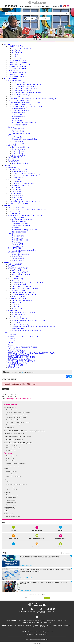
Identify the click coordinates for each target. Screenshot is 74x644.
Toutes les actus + (67, 553)
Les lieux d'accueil (18, 258)
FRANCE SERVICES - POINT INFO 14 (20, 105)
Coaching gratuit (17, 238)
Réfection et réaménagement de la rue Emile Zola (28, 321)
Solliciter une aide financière (21, 111)
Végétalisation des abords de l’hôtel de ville (26, 331)
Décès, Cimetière (17, 121)
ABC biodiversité (17, 280)
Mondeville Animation (19, 222)
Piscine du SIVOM (18, 244)
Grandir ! (8, 165)
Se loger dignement (18, 113)
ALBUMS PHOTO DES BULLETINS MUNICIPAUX (24, 337)
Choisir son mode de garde (21, 171)
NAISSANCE (12, 167)
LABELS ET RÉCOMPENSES (17, 72)
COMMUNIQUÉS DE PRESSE (17, 74)
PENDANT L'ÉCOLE (14, 179)
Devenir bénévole (18, 256)
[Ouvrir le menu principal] (37, 40)
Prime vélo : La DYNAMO (20, 272)
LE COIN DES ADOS (14, 193)
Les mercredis (17, 189)
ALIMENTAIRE (12, 310)
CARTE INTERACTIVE (15, 70)
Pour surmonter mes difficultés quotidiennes (26, 93)
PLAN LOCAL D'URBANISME (17, 351)
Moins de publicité (18, 309)
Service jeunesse (18, 195)
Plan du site (39, 634)
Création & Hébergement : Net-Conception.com (37, 639)
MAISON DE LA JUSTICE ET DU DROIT (20, 101)
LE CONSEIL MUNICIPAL (16, 46)
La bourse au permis (18, 143)
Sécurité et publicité (18, 155)
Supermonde (16, 228)
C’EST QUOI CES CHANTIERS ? (18, 319)
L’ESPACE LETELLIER (15, 214)
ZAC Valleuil (16, 323)
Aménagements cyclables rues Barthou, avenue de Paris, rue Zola (34, 327)
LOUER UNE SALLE (14, 97)
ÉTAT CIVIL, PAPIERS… (15, 115)
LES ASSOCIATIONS (15, 252)
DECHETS (11, 159)
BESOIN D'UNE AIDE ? (15, 80)
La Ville (7, 44)
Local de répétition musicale (21, 226)
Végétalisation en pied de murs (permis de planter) (29, 282)
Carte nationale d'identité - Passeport (24, 123)
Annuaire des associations (20, 254)
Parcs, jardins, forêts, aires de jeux (23, 286)
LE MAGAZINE (13, 335)
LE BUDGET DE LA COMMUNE (18, 62)
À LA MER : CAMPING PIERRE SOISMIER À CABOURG (25, 216)
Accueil (7, 372)
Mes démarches (11, 78)
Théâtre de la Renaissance (21, 224)
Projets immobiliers (18, 329)
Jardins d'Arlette (17, 302)
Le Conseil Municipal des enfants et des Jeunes (24, 202)
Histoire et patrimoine (19, 232)
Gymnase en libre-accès (20, 240)
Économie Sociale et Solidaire (22, 300)
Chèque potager (17, 317)
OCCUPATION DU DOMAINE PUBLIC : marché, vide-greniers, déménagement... (34, 99)
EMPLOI (10, 135)
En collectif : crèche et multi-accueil (24, 173)
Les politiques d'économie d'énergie (24, 294)
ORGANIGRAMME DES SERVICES (19, 64)
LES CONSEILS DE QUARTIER (17, 66)
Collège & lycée (17, 200)
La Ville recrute (17, 137)
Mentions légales (31, 634)
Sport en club (16, 242)
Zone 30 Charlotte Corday (20, 325)
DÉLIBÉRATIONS (13, 367)
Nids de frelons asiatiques (20, 163)
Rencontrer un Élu (18, 58)
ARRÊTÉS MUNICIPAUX (16, 365)
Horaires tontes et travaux (20, 147)
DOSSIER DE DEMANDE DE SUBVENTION (21, 357)
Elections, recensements (20, 125)
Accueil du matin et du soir (21, 185)
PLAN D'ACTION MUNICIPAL (17, 60)
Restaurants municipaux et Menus (23, 183)
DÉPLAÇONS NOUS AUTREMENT (19, 268)
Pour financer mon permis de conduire (24, 89)
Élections (15, 54)
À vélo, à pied (16, 270)
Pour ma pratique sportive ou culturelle (25, 86)
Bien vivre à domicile (19, 131)
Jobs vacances (17, 198)
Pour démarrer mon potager (21, 95)
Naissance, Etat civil (18, 117)
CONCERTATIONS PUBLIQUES (18, 76)
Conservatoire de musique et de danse (25, 230)
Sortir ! (7, 206)
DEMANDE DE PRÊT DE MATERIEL (19, 359)
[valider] (47, 598)
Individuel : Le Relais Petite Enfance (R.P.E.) (26, 175)
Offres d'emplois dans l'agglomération (24, 139)
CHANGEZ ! (12, 266)
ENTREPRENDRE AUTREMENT (18, 298)
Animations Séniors (18, 129)
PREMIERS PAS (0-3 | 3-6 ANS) (18, 169)
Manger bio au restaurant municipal (23, 313)
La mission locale (17, 141)
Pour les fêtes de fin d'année (21, 90)
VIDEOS (10, 345)
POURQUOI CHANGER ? (16, 264)
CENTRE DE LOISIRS (14, 187)
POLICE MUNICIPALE (15, 157)
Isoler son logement (18, 296)
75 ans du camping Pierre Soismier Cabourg (22, 347)
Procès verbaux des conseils (21, 48)
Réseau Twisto (17, 276)
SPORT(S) (11, 234)
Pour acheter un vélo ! (19, 82)
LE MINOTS (12, 341)
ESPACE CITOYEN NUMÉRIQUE (18, 204)
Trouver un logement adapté (21, 133)
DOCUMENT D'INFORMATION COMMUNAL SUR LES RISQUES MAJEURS (32, 353)
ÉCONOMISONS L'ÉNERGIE (17, 290)
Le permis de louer (18, 151)
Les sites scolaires (18, 181)
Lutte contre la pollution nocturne (23, 292)
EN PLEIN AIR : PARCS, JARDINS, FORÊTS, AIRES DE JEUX (27, 210)
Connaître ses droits (18, 109)
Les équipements (18, 246)
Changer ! (8, 262)
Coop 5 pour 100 (17, 304)
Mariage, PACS (17, 119)
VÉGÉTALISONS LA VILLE (16, 278)
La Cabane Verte (17, 177)
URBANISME (12, 145)
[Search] (36, 13)
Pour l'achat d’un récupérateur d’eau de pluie (26, 84)
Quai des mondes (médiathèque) (23, 220)
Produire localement (18, 315)
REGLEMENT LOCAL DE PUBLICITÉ (19, 355)
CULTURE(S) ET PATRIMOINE (17, 218)
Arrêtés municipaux (18, 52)
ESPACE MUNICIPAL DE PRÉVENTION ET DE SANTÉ (25, 103)
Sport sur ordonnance (19, 236)
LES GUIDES (12, 343)
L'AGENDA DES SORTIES (16, 208)
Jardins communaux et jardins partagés (25, 288)
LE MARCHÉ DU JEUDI (15, 212)
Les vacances (16, 191)
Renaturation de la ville (19, 284)
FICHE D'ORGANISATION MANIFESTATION (22, 361)
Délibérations (16, 50)
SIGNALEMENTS (13, 161)
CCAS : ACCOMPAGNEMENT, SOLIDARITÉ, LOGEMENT (26, 107)
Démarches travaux (18, 149)
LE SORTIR (11, 339)
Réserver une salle (18, 260)
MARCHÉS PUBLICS (14, 349)
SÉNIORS (11, 127)
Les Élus (14, 56)
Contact (45, 634)
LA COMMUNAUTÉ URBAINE (17, 68)
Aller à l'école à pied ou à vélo (22, 274)
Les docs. (8, 333)
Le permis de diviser (18, 153)
